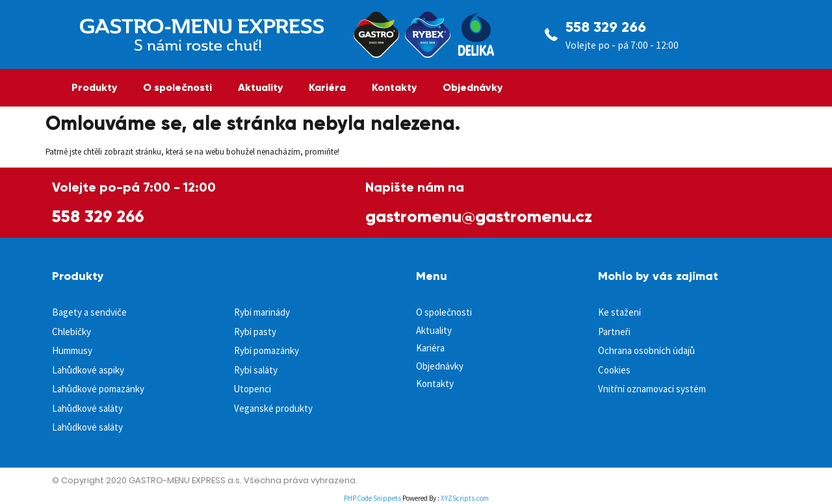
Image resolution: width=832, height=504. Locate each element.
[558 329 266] (551, 34)
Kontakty (394, 87)
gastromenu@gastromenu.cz (479, 216)
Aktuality (260, 87)
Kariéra (327, 87)
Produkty (94, 87)
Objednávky (473, 87)
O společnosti (177, 87)
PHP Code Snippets (372, 498)
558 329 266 (606, 27)
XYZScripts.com (465, 498)
